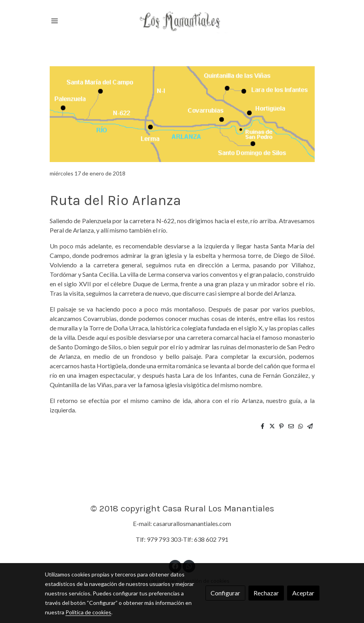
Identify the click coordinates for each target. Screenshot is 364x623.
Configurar (225, 593)
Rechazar (266, 593)
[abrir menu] (54, 21)
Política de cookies (88, 612)
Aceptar (303, 593)
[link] (182, 21)
